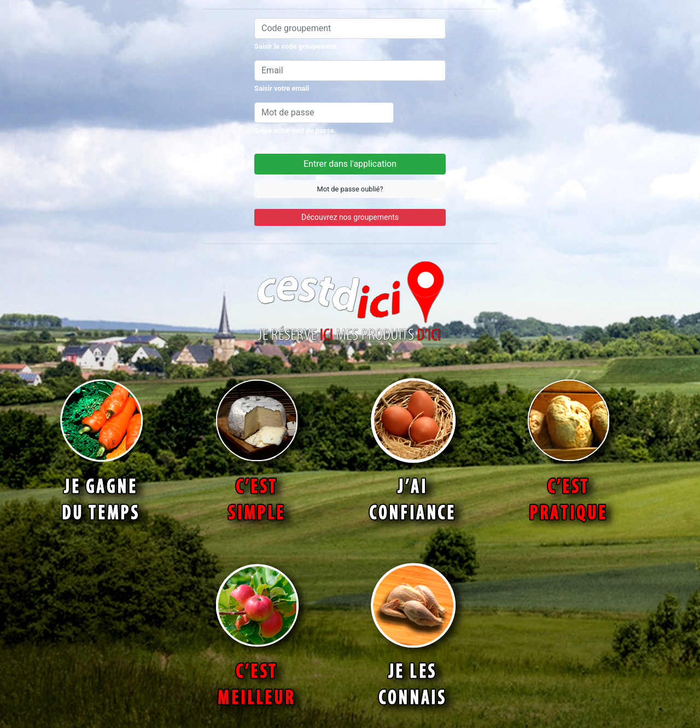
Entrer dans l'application (350, 164)
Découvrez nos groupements (350, 217)
